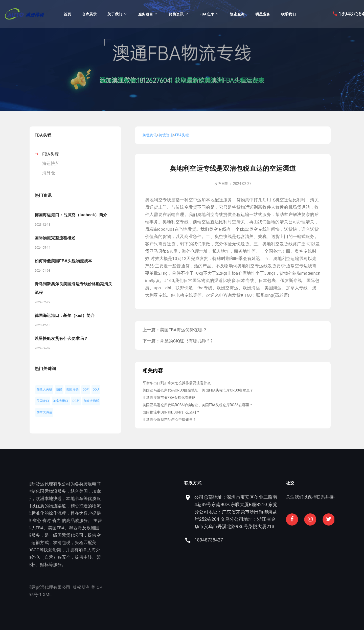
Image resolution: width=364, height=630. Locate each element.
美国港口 (43, 401)
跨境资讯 (176, 14)
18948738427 (248, 540)
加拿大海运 (44, 412)
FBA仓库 (207, 14)
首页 (67, 14)
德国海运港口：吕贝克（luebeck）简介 (71, 215)
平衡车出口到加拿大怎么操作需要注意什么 (177, 383)
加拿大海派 (91, 401)
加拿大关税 (44, 389)
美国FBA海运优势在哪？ (184, 330)
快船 (59, 389)
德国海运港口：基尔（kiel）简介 (65, 316)
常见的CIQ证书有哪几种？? (186, 341)
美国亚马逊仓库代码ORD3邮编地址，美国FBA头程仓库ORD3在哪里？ (198, 390)
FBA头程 (51, 154)
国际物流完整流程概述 (55, 238)
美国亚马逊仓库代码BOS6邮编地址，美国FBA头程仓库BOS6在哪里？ (198, 405)
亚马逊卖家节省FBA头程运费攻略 (169, 398)
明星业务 (263, 14)
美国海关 (72, 389)
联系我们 (289, 14)
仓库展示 (89, 14)
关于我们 (115, 14)
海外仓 (49, 173)
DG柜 (76, 401)
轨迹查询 (237, 14)
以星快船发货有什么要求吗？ (61, 339)
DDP (86, 389)
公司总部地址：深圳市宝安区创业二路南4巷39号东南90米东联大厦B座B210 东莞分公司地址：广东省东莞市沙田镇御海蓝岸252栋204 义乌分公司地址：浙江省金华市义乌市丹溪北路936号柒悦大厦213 (276, 512)
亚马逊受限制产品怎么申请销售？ (169, 420)
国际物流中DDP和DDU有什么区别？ (171, 412)
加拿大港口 (61, 401)
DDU (96, 389)
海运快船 (51, 163)
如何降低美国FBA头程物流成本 (63, 261)
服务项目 (146, 14)
